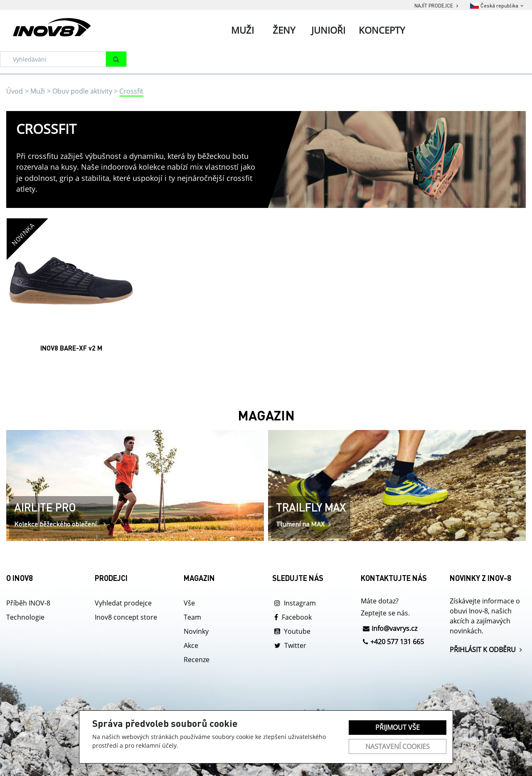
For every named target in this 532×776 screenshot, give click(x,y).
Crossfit (131, 91)
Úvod (15, 91)
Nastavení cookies (398, 746)
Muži (38, 91)
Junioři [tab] (328, 30)
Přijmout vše (398, 727)
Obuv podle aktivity (82, 91)
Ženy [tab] (284, 30)
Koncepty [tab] (382, 30)
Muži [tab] (243, 30)
